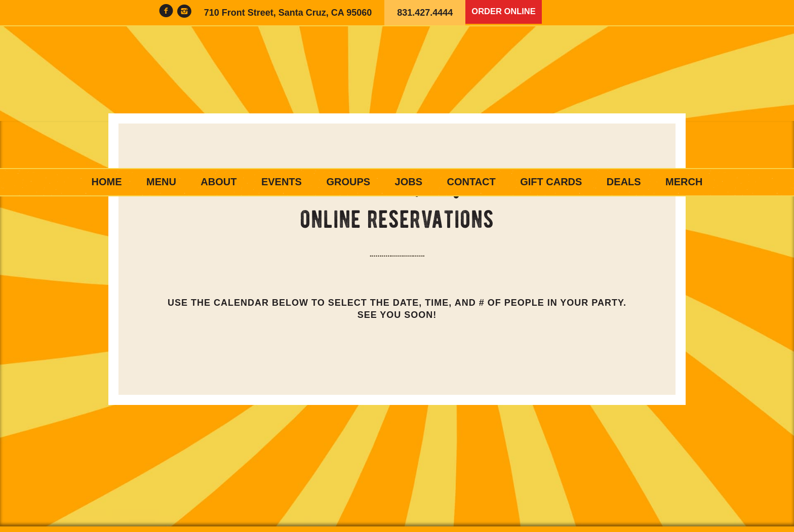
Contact (471, 182)
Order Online (506, 13)
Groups (348, 182)
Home (107, 182)
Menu (161, 182)
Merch (684, 182)
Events (282, 182)
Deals (624, 182)
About (219, 182)
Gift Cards (551, 182)
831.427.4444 (425, 13)
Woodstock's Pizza (397, 97)
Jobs (409, 182)
